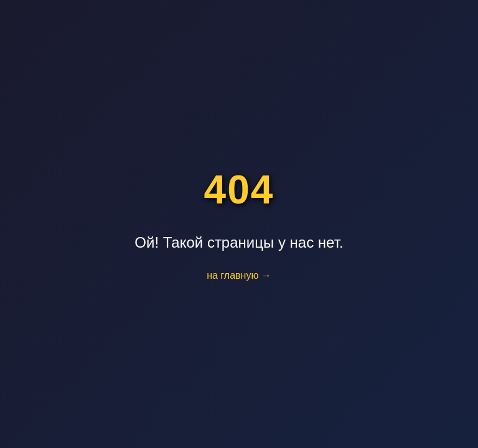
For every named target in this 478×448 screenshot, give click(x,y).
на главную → (239, 275)
